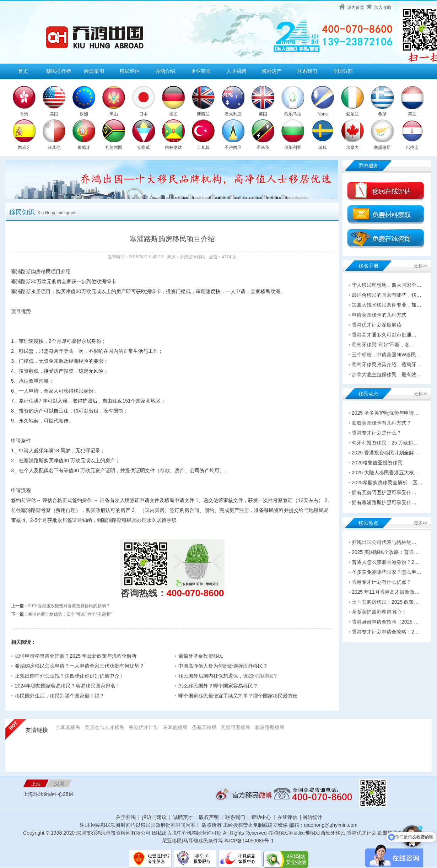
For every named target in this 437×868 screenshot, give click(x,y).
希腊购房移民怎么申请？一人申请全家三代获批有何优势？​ (80, 666)
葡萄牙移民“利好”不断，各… (383, 345)
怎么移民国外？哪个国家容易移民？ (218, 686)
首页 (23, 71)
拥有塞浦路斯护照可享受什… (384, 502)
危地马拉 (293, 114)
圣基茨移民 (204, 727)
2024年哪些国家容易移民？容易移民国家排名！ (68, 686)
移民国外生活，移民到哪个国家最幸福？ (60, 696)
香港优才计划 (144, 727)
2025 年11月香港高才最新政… (386, 592)
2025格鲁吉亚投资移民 (377, 463)
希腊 (382, 114)
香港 (24, 114)
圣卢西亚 (233, 147)
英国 (263, 114)
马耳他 (54, 147)
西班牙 (24, 147)
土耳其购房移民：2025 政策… (385, 602)
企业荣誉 (201, 71)
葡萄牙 (84, 147)
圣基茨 (263, 147)
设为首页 (356, 7)
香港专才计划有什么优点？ (382, 582)
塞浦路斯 (382, 147)
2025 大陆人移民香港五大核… (385, 473)
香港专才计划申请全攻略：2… (385, 632)
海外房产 (272, 71)
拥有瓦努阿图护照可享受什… (384, 492)
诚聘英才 (183, 817)
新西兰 (203, 114)
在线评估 (288, 817)
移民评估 (130, 71)
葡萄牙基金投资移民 (201, 656)
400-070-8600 (195, 593)
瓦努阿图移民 (236, 727)
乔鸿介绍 (165, 71)
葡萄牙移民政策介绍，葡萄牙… (387, 365)
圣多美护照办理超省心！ (379, 612)
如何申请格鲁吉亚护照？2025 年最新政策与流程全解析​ (76, 656)
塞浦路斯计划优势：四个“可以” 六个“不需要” (70, 614)
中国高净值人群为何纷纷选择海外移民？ (223, 666)
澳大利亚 (233, 114)
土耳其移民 (68, 727)
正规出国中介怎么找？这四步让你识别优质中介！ (70, 676)
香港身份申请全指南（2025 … (385, 622)
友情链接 (37, 730)
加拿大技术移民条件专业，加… (387, 305)
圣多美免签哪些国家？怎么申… (387, 572)
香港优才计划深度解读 (377, 325)
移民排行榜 (59, 71)
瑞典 (323, 147)
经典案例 (94, 71)
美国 (54, 114)
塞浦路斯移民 (270, 727)
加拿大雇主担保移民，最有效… (387, 374)
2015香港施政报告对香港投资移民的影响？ (69, 606)
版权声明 (209, 817)
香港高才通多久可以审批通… (384, 335)
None (323, 114)
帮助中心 (261, 817)
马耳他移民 (175, 727)
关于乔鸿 (126, 817)
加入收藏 (383, 7)
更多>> (421, 266)
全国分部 (343, 71)
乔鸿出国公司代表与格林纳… (384, 542)
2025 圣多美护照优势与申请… (385, 413)
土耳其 (203, 147)
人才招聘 (236, 71)
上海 (36, 784)
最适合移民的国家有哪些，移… (387, 295)
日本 (144, 114)
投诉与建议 (154, 817)
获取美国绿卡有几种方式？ (382, 423)
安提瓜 (144, 147)
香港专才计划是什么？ (377, 433)
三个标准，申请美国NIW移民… (386, 355)
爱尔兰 (352, 114)
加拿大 (352, 147)
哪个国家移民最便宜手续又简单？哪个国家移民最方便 (238, 696)
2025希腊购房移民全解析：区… (387, 482)
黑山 (114, 114)
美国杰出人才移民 (104, 727)
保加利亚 (293, 147)
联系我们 (307, 71)
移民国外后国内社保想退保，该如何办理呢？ (228, 676)
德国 (173, 114)
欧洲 (84, 114)
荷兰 (412, 114)
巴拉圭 (412, 147)
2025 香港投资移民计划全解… (385, 453)
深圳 (59, 784)
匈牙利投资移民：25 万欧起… (385, 443)
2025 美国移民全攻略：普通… (385, 552)
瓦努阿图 (114, 147)
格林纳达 (173, 147)
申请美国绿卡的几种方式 (379, 315)
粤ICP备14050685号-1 (249, 841)
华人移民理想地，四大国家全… (387, 285)
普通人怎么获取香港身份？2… (385, 562)
